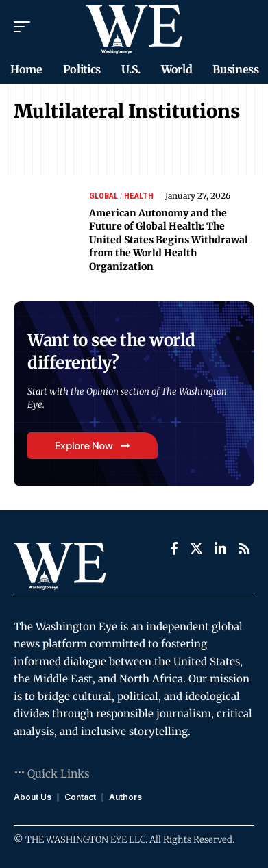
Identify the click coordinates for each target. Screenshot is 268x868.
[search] (244, 27)
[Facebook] (174, 549)
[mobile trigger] (25, 27)
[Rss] (244, 549)
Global (103, 196)
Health (139, 196)
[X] (196, 549)
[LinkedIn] (220, 549)
